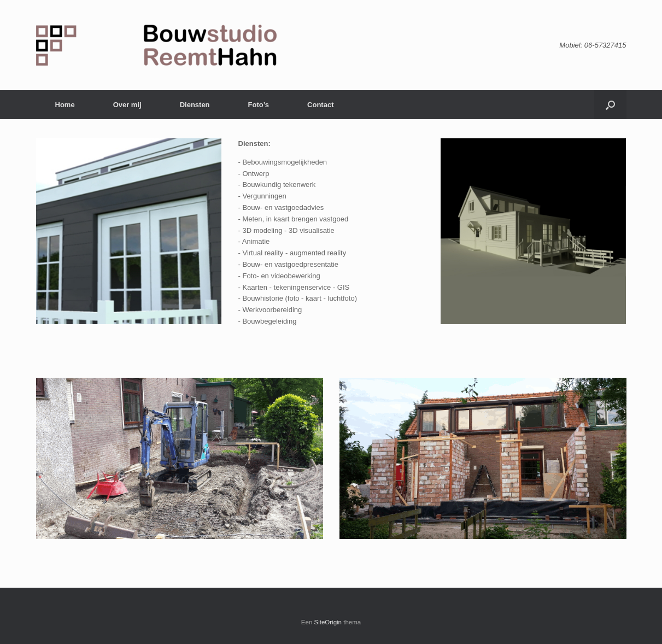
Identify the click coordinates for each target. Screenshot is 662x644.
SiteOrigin (328, 622)
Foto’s (259, 105)
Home (65, 105)
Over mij (127, 105)
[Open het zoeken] (610, 105)
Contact (320, 105)
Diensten (195, 105)
